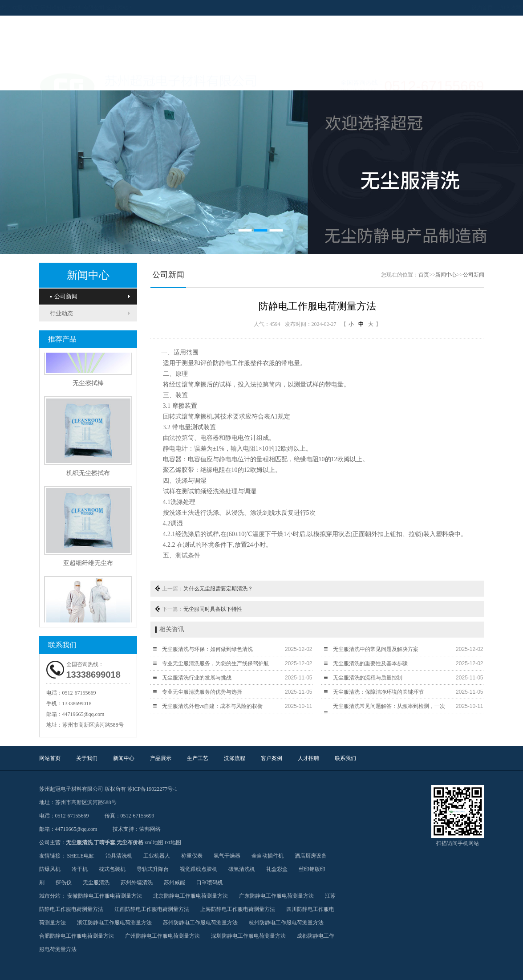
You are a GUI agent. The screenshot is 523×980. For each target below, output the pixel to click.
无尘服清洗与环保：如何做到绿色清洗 (207, 649)
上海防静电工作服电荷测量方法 (238, 909)
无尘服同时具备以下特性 (213, 609)
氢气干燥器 (227, 856)
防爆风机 (50, 869)
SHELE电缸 (81, 856)
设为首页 (439, 8)
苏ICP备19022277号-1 (152, 789)
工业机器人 (157, 856)
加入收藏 (467, 8)
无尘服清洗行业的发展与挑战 (197, 678)
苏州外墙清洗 (137, 882)
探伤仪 (64, 882)
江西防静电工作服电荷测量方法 (152, 909)
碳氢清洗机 (242, 869)
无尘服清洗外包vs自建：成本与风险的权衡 (213, 706)
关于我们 (106, 79)
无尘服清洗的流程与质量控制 (368, 678)
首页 (424, 275)
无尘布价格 (130, 842)
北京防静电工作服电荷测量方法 (191, 896)
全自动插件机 (268, 856)
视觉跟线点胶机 (199, 869)
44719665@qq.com (83, 714)
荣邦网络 (150, 829)
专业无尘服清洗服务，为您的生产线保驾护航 (215, 663)
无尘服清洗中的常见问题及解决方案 (376, 649)
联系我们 (418, 79)
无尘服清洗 (79, 842)
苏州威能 (174, 882)
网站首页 (61, 79)
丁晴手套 (105, 842)
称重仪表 (192, 856)
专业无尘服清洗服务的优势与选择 (202, 692)
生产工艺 (239, 79)
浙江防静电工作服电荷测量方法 (114, 923)
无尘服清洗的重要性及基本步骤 (370, 663)
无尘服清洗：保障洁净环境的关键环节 (378, 692)
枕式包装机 (112, 869)
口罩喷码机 (210, 882)
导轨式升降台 (153, 869)
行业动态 (61, 313)
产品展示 (195, 79)
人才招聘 (373, 79)
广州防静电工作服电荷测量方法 (162, 936)
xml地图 (154, 842)
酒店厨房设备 (311, 856)
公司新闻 (64, 296)
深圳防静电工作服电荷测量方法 (248, 936)
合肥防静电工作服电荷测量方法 (77, 936)
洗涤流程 (284, 79)
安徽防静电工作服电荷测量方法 (105, 896)
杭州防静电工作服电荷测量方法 (286, 923)
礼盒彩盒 (277, 869)
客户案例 (328, 79)
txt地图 (173, 842)
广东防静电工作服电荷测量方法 (276, 896)
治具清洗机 (119, 856)
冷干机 (80, 869)
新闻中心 (150, 79)
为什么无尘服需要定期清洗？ (218, 589)
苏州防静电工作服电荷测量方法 (200, 923)
